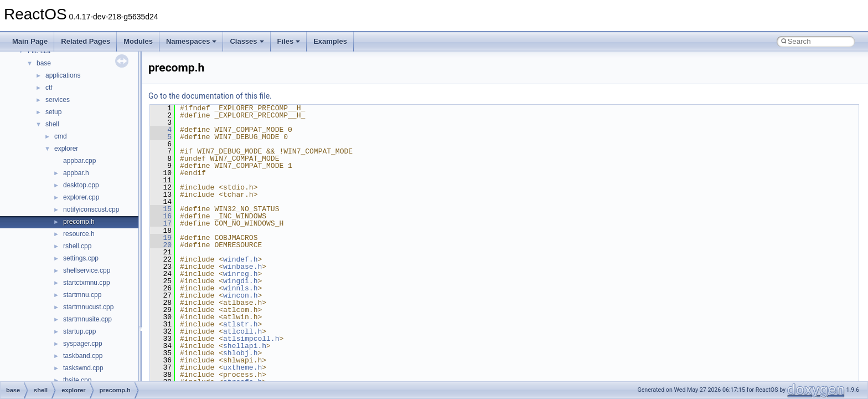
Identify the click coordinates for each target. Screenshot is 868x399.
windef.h (240, 259)
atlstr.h (240, 324)
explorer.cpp (81, 197)
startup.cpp (79, 331)
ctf (49, 88)
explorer (66, 149)
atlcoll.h (242, 331)
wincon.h (240, 295)
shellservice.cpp (87, 270)
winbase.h (242, 267)
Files (289, 41)
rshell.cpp (77, 246)
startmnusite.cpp (87, 319)
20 (161, 245)
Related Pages (86, 41)
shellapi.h (245, 346)
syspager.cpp (83, 344)
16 (161, 216)
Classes (247, 41)
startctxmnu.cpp (87, 283)
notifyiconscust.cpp (91, 209)
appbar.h (76, 173)
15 (161, 209)
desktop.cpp (81, 185)
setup (53, 112)
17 (161, 223)
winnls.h (240, 288)
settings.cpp (81, 258)
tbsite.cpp (77, 380)
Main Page (30, 41)
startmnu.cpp (82, 295)
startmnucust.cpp (88, 307)
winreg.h (240, 274)
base (44, 63)
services (58, 100)
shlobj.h (240, 353)
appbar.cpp (79, 161)
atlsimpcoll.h (251, 339)
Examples (330, 41)
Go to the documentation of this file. (210, 96)
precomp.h (79, 222)
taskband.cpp (83, 356)
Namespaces (192, 41)
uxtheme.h (242, 367)
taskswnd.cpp (83, 368)
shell (52, 124)
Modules (138, 41)
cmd (61, 136)
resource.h (79, 234)
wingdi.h (240, 281)
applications (63, 75)
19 (161, 238)
